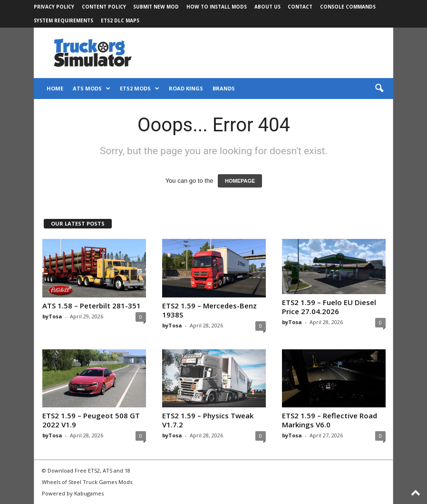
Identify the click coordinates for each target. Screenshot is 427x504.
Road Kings (186, 88)
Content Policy (104, 7)
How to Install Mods (217, 7)
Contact (300, 7)
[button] (379, 89)
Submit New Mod (156, 7)
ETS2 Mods (140, 89)
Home (55, 88)
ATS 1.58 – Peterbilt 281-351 (92, 306)
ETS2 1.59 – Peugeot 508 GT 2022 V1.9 (91, 420)
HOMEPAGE (240, 181)
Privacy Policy (54, 7)
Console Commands (348, 7)
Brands (224, 88)
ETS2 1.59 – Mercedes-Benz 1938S (209, 310)
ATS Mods (92, 89)
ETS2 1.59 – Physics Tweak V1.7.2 (208, 420)
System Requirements (63, 20)
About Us (267, 7)
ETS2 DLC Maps (120, 20)
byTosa (52, 316)
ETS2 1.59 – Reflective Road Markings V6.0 (330, 420)
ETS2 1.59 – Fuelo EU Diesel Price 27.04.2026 (329, 307)
